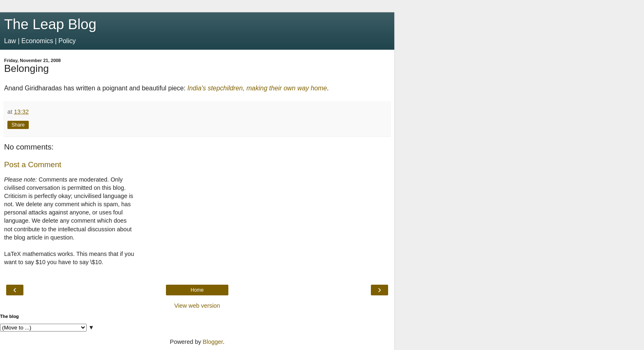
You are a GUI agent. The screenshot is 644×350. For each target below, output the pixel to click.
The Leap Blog (50, 24)
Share (18, 125)
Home (197, 290)
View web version (197, 306)
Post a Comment (33, 165)
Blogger (213, 342)
